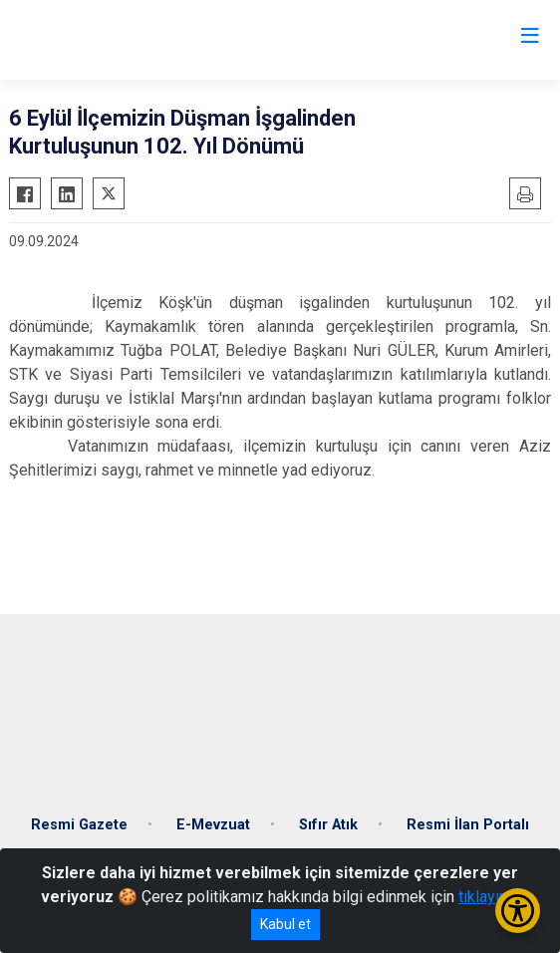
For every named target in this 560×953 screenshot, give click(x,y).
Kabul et (285, 924)
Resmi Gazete (79, 825)
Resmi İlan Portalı (468, 825)
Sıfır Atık (328, 825)
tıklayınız (489, 897)
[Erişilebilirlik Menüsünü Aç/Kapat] (518, 911)
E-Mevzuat (213, 825)
